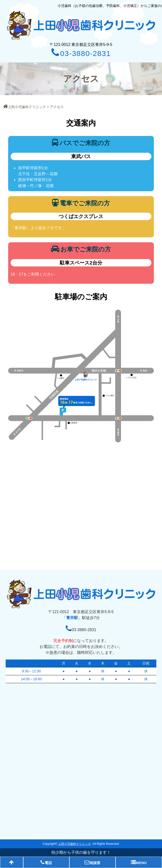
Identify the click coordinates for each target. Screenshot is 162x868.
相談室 (92, 862)
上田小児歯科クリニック (25, 107)
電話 (46, 862)
